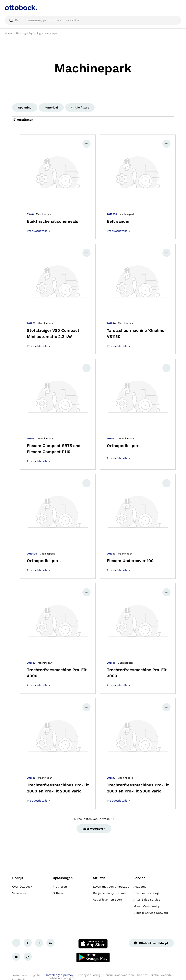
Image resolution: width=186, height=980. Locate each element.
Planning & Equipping (28, 33)
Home (8, 33)
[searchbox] (93, 20)
